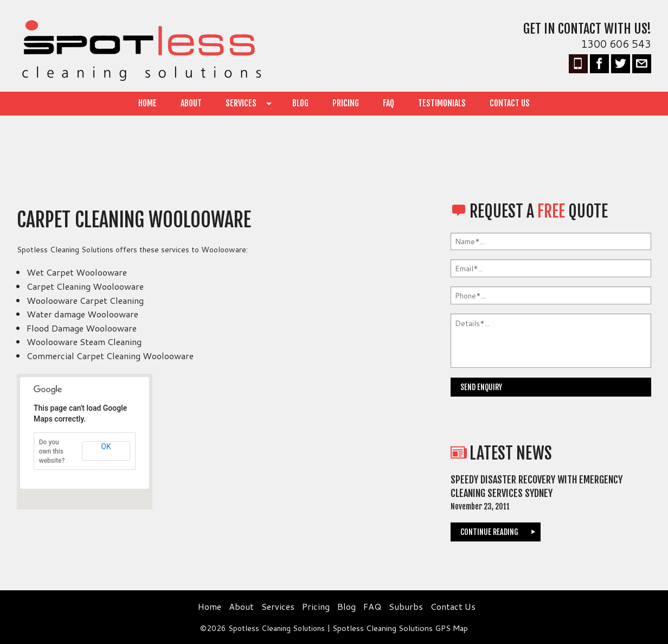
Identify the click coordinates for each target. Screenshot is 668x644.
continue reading (489, 532)
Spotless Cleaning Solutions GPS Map (400, 628)
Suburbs (406, 606)
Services (241, 103)
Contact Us (510, 103)
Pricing (346, 103)
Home (147, 103)
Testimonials (442, 103)
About (191, 103)
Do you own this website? (52, 451)
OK (106, 447)
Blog (300, 103)
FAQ (388, 103)
